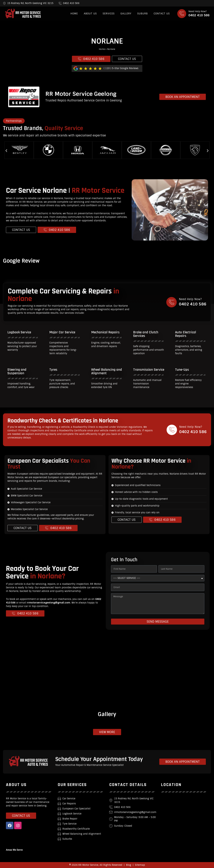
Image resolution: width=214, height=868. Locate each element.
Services (109, 14)
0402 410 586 (199, 15)
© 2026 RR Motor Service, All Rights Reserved (96, 865)
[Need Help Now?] (182, 14)
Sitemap (140, 865)
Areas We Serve (14, 850)
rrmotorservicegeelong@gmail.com (49, 603)
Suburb (143, 14)
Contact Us (162, 14)
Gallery (126, 14)
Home (74, 14)
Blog (129, 865)
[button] (6, 151)
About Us (90, 14)
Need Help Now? (198, 11)
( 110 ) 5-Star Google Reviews (121, 68)
